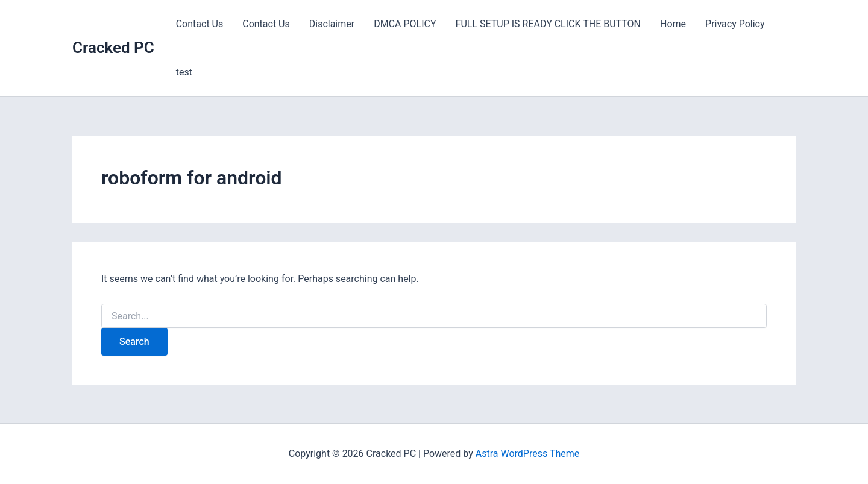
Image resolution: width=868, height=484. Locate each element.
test (184, 72)
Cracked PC (113, 48)
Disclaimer (332, 24)
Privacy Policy (735, 24)
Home (673, 24)
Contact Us (200, 24)
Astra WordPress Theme (527, 454)
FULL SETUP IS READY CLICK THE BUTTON (548, 24)
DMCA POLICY (405, 24)
